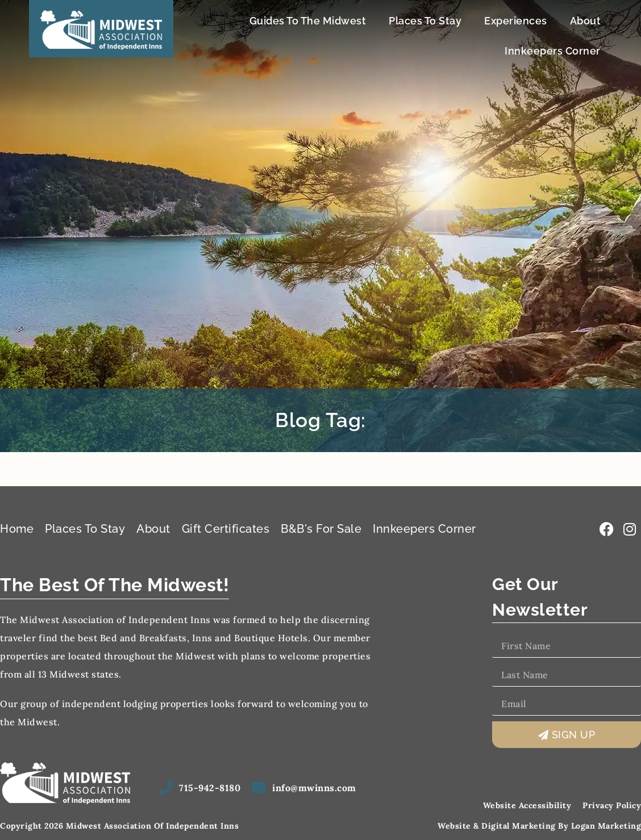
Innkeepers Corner (553, 51)
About (586, 21)
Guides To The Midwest (308, 21)
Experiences (516, 21)
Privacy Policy (612, 805)
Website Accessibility (527, 805)
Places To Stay (425, 21)
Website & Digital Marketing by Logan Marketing (539, 826)
